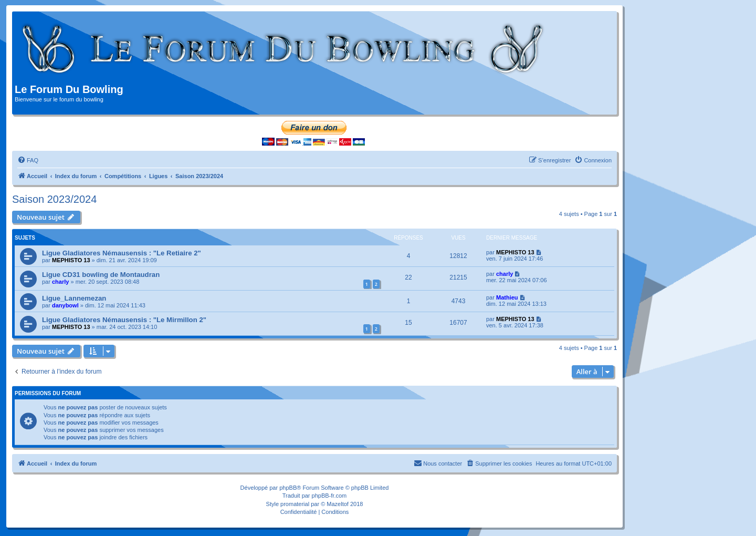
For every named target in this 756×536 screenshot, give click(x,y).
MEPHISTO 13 (71, 260)
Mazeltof (338, 504)
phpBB (288, 488)
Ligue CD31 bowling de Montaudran (101, 275)
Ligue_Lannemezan (74, 298)
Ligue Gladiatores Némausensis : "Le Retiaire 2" (122, 253)
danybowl (65, 305)
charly (60, 282)
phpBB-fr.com (329, 496)
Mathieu (507, 297)
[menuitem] (28, 160)
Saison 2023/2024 (54, 199)
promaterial (295, 504)
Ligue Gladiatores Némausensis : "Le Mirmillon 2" (124, 320)
